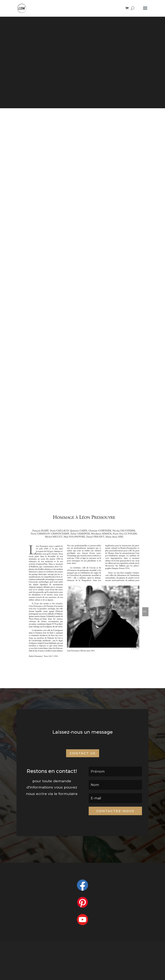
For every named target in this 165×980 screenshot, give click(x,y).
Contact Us (83, 753)
